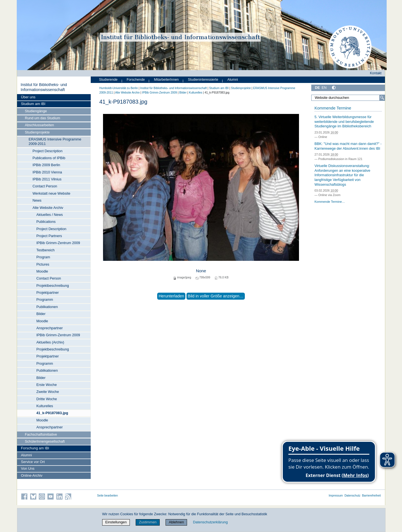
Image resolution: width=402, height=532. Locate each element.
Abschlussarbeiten (40, 125)
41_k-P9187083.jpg (52, 413)
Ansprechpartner (50, 328)
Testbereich (45, 250)
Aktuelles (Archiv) (50, 342)
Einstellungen (116, 522)
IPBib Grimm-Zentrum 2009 (58, 243)
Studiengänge (36, 111)
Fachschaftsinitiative (41, 434)
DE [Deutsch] (317, 88)
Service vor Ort (33, 462)
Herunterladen (171, 296)
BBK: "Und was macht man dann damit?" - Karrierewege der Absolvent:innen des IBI (348, 146)
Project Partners (49, 236)
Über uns (28, 97)
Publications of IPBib (49, 158)
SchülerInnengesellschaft (45, 441)
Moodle (42, 271)
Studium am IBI (33, 104)
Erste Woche (46, 385)
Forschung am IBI (35, 448)
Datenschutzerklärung (210, 522)
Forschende (136, 80)
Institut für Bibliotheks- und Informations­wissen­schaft (44, 87)
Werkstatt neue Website (51, 193)
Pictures (43, 264)
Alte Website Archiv (48, 208)
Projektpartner (47, 293)
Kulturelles (45, 406)
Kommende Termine (333, 108)
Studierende (108, 80)
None (201, 271)
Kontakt (376, 73)
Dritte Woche (47, 399)
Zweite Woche (48, 392)
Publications (46, 222)
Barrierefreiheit (371, 496)
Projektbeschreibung (53, 286)
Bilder (41, 314)
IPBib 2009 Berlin (46, 165)
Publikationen (47, 307)
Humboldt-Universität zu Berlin (119, 88)
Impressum (336, 496)
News (37, 200)
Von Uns (28, 468)
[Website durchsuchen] (348, 98)
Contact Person (45, 186)
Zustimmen (148, 522)
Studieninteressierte (203, 80)
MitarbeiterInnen (167, 80)
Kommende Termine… (330, 202)
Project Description (47, 151)
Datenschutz (352, 496)
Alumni (26, 455)
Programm (45, 300)
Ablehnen (176, 522)
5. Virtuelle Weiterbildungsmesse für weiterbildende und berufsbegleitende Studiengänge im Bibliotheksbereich (344, 121)
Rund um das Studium (43, 118)
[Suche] (382, 98)
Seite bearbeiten (108, 496)
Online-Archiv (32, 475)
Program (43, 257)
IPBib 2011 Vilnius (47, 179)
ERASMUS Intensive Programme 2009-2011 (55, 141)
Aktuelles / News (50, 215)
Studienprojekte (37, 132)
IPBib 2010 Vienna (47, 172)
